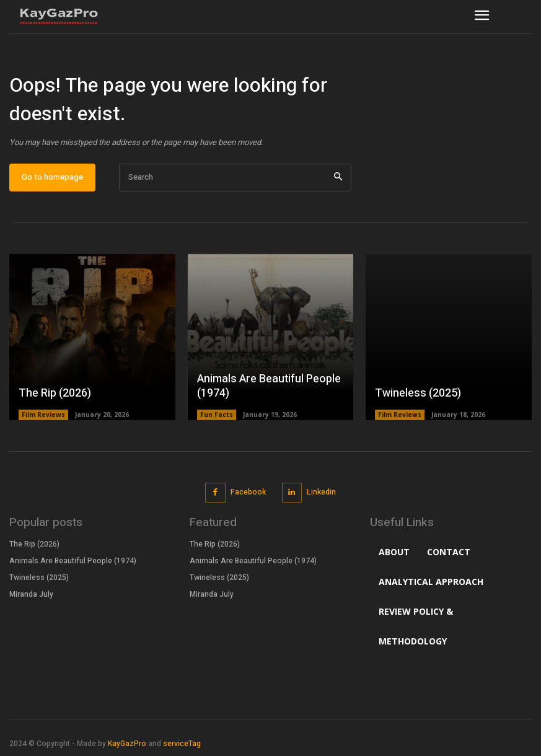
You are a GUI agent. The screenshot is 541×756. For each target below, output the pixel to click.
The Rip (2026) (55, 393)
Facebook (248, 492)
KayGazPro (127, 744)
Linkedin (321, 492)
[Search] (338, 178)
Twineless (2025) (418, 393)
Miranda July (31, 594)
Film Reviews (43, 415)
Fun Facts (217, 415)
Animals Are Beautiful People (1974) (269, 386)
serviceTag (182, 744)
